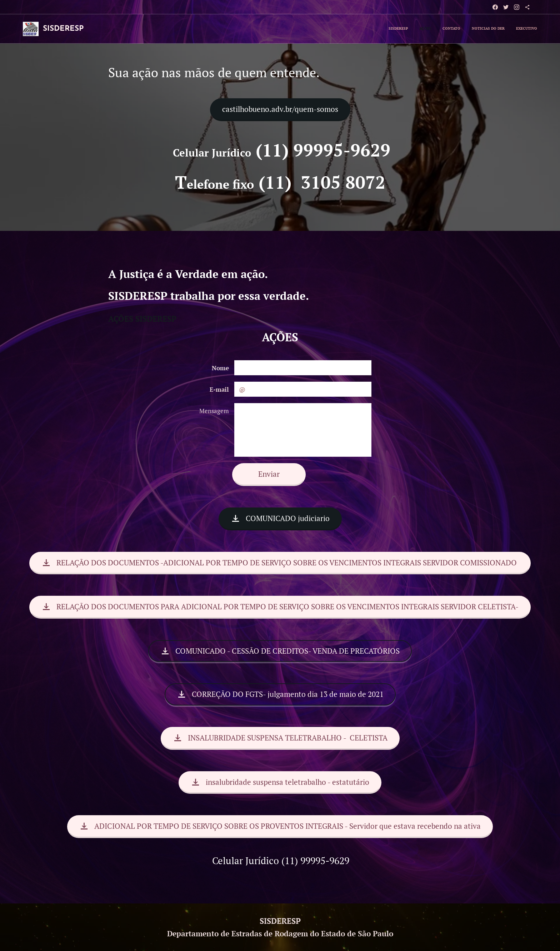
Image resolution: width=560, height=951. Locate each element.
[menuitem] (493, 29)
